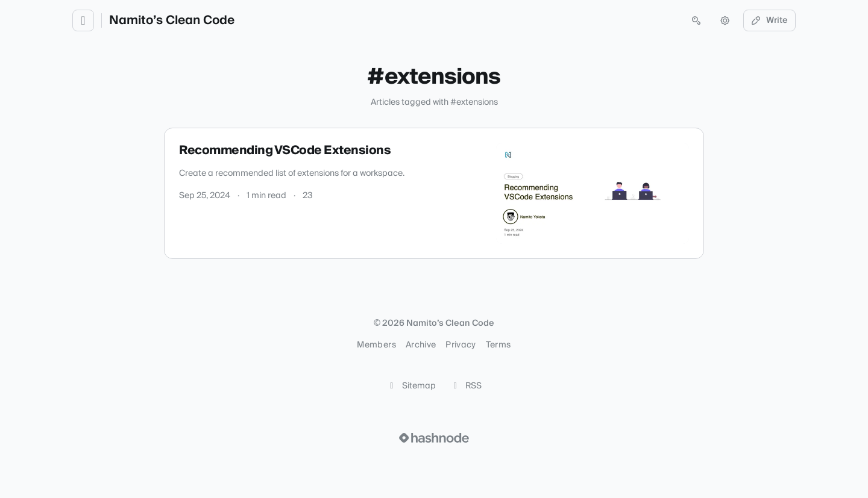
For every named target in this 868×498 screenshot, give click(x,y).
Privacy (461, 345)
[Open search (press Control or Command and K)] (696, 20)
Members (376, 345)
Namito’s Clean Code (172, 20)
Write (770, 20)
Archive (421, 345)
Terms (498, 345)
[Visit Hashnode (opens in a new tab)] (434, 438)
